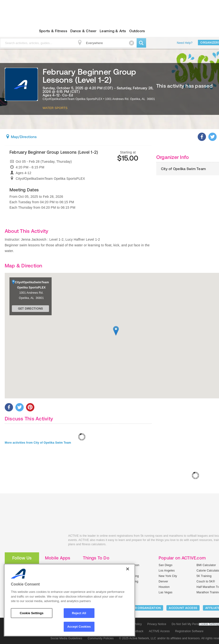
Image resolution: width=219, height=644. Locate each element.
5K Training (204, 576)
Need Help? (185, 43)
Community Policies (101, 638)
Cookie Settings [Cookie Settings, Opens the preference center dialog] (31, 613)
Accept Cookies (79, 627)
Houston (164, 587)
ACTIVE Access (159, 631)
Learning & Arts (113, 31)
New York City (168, 576)
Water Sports (55, 108)
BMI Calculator (206, 565)
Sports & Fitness (53, 31)
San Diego (165, 565)
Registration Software (189, 631)
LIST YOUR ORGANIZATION (141, 608)
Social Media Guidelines (66, 638)
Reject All (79, 613)
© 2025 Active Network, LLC (138, 638)
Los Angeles (167, 571)
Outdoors (137, 31)
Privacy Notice (157, 624)
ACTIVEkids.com (33, 541)
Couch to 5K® (206, 581)
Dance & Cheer (83, 31)
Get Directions (31, 308)
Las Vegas (165, 592)
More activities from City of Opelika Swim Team (38, 443)
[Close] (128, 569)
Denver (163, 581)
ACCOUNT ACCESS (183, 608)
